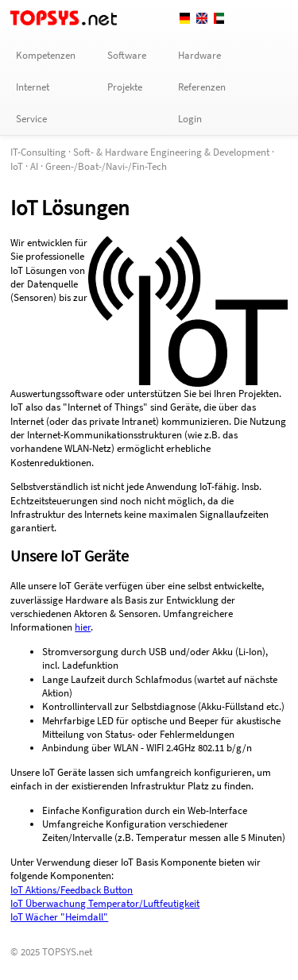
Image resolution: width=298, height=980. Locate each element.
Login (190, 119)
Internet (33, 87)
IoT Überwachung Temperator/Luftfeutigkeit (105, 903)
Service (31, 119)
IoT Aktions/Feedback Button (72, 890)
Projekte (125, 87)
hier (83, 627)
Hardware (199, 55)
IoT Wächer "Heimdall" (59, 917)
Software (127, 55)
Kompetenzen (46, 55)
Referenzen (202, 87)
